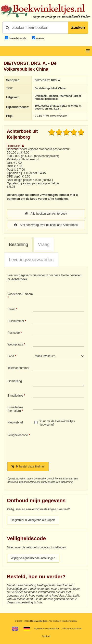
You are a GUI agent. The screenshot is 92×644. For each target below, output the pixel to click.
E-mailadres (15, 396)
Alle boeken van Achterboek (46, 214)
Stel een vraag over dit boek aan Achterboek (46, 225)
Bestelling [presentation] (18, 244)
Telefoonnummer (18, 368)
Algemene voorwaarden (42, 482)
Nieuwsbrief (15, 422)
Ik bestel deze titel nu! (28, 466)
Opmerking (15, 381)
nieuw (40, 38)
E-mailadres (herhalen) (15, 409)
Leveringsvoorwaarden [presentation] (31, 260)
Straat (11, 309)
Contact (46, 636)
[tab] (18, 245)
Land (11, 356)
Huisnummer (16, 321)
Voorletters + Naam (20, 294)
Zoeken (78, 28)
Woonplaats (15, 344)
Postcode (13, 333)
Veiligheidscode (18, 435)
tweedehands (18, 38)
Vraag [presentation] (44, 244)
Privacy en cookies (72, 628)
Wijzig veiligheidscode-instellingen (33, 558)
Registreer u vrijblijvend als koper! (33, 520)
